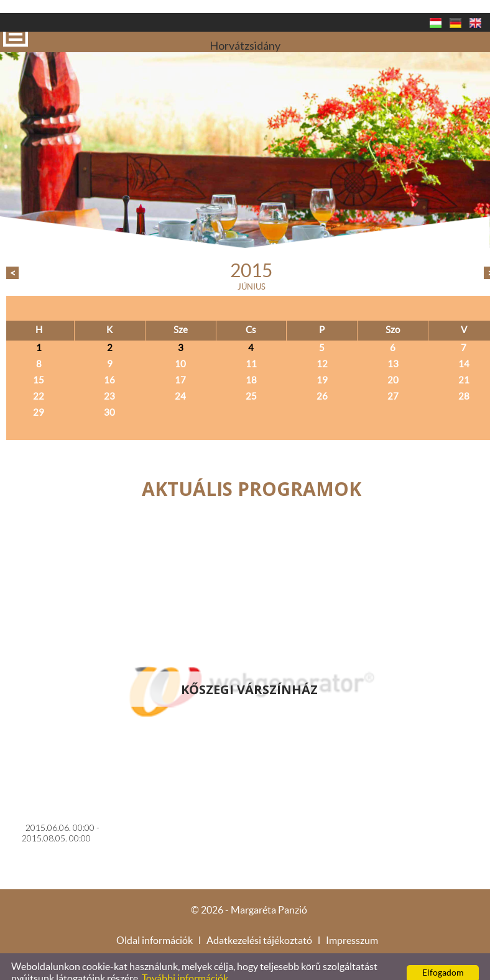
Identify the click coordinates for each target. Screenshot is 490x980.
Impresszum (352, 928)
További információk (185, 966)
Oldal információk (155, 928)
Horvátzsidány (245, 22)
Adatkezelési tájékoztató (259, 928)
